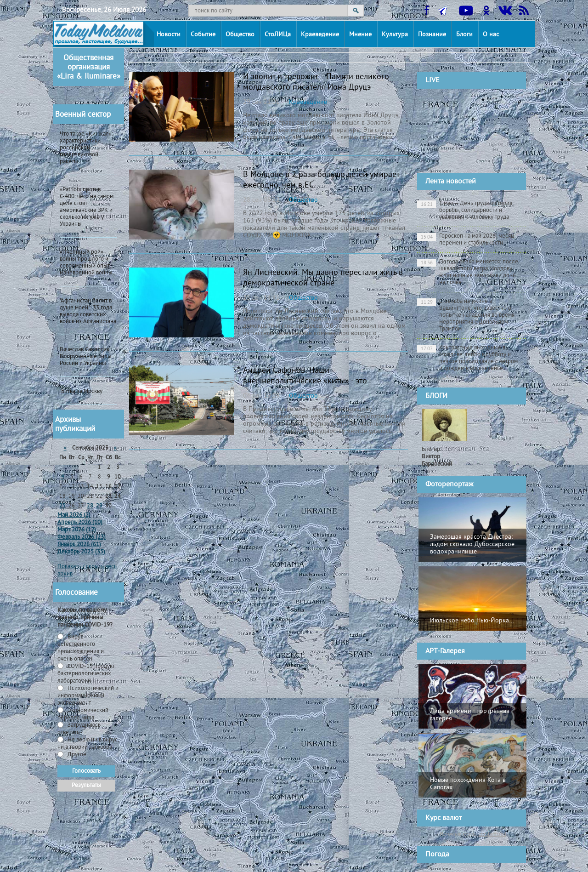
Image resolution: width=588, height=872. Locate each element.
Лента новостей (451, 182)
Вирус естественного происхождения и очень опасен (81, 648)
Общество (240, 35)
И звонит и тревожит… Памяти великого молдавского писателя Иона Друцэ (316, 82)
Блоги (464, 35)
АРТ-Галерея (445, 651)
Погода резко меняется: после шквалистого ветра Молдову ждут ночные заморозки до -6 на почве (468, 272)
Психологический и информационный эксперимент (88, 696)
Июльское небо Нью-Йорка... (472, 621)
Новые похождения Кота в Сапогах (468, 784)
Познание (432, 35)
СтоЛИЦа (278, 35)
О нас (491, 35)
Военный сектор (83, 115)
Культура (395, 35)
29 (99, 506)
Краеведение (320, 35)
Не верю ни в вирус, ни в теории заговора (88, 744)
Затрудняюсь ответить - (79, 729)
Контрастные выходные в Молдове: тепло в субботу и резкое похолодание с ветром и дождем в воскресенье (467, 358)
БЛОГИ (436, 396)
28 (90, 506)
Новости (169, 35)
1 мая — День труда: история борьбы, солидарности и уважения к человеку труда (465, 211)
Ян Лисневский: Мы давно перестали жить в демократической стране (323, 278)
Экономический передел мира (83, 714)
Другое (76, 755)
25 (62, 506)
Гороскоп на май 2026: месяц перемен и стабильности (466, 240)
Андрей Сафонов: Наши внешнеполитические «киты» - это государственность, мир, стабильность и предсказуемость (315, 387)
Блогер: (437, 457)
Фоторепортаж (449, 484)
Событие (203, 35)
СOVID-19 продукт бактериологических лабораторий (86, 674)
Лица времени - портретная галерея (470, 715)
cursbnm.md (492, 834)
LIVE (433, 80)
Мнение (360, 35)
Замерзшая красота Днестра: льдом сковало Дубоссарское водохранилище (472, 544)
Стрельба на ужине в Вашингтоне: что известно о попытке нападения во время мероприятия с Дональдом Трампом (466, 315)
